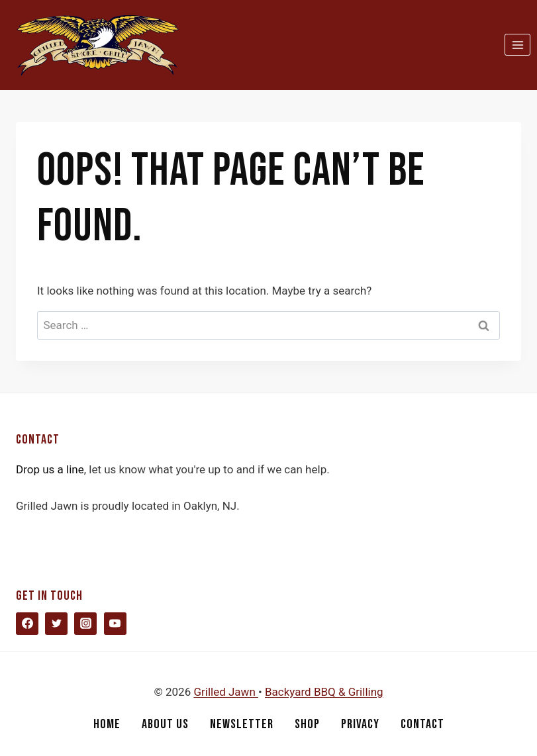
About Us (165, 724)
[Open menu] (517, 45)
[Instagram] (85, 624)
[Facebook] (27, 624)
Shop (307, 724)
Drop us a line (50, 469)
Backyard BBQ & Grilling (324, 692)
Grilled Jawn (226, 692)
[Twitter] (56, 624)
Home (107, 724)
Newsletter (242, 724)
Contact (422, 724)
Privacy (360, 724)
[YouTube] (115, 624)
